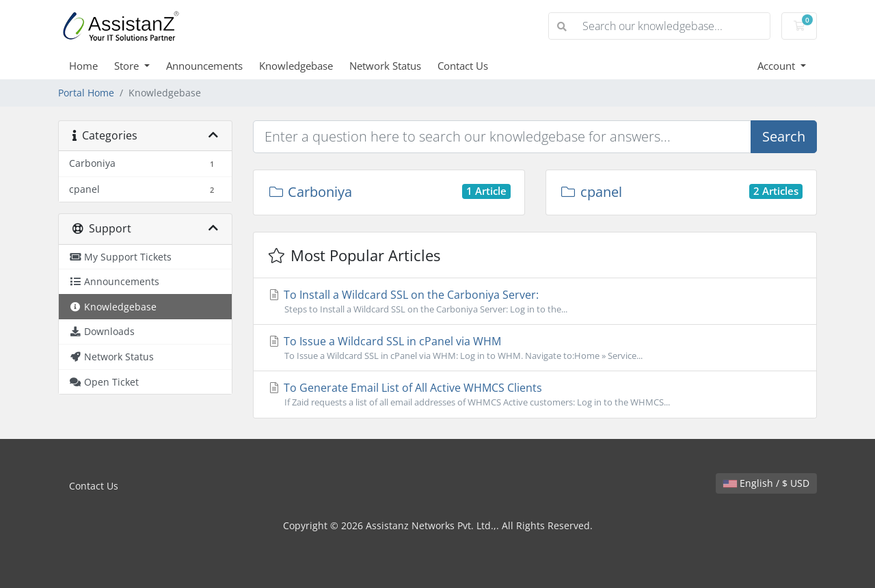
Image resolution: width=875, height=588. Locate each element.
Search (784, 136)
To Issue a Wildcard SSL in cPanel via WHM (535, 348)
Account (778, 66)
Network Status (385, 66)
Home (83, 66)
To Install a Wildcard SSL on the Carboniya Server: (535, 302)
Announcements (204, 66)
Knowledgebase (296, 66)
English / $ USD (766, 483)
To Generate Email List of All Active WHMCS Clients (535, 395)
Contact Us (463, 66)
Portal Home (86, 93)
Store (128, 66)
